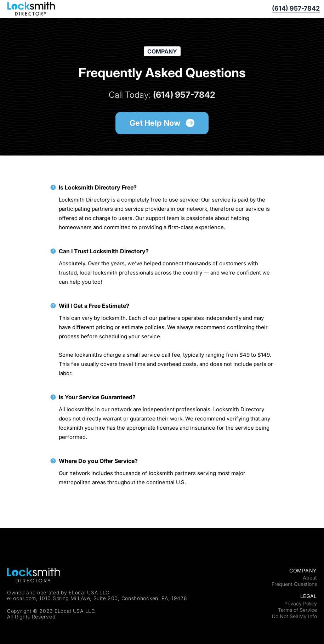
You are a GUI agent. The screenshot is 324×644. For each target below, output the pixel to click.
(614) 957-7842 (296, 9)
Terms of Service (297, 610)
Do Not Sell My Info (294, 616)
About (310, 578)
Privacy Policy (301, 604)
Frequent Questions (294, 584)
